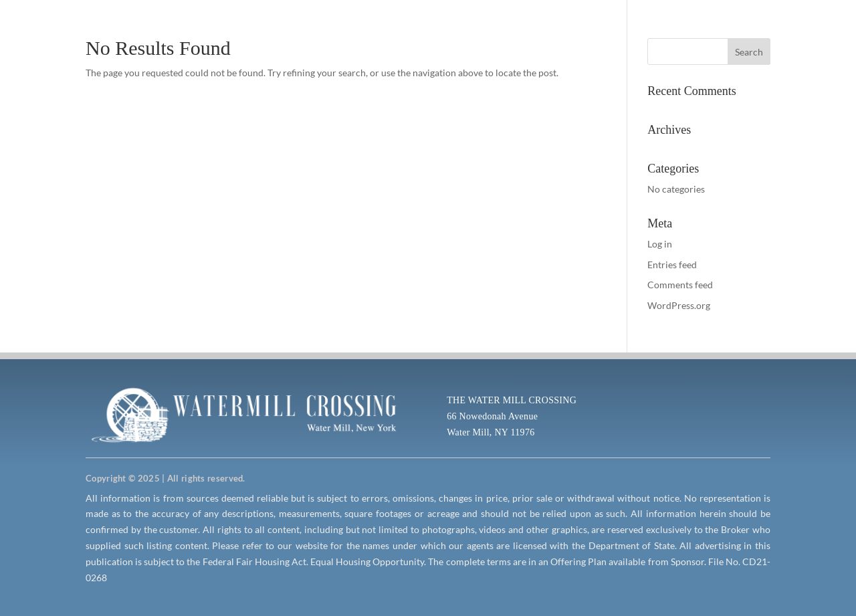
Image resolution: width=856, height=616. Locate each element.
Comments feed (680, 285)
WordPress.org (679, 305)
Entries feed (672, 265)
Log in (660, 244)
